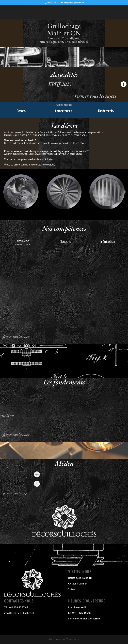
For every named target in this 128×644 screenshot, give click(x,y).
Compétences (64, 111)
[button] (3, 192)
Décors (21, 111)
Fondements (106, 111)
